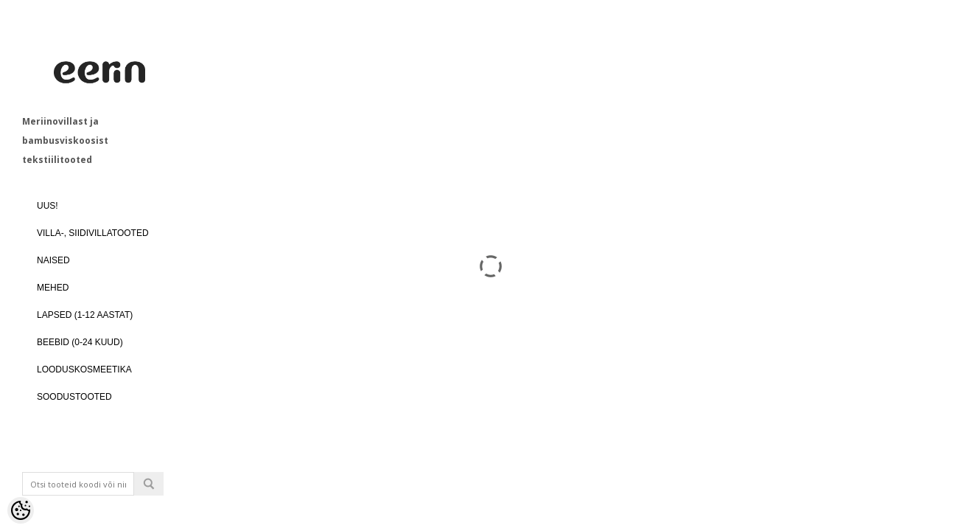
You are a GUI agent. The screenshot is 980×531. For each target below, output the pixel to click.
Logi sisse (118, 520)
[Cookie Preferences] (21, 510)
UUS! (48, 206)
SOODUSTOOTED (74, 397)
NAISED (53, 260)
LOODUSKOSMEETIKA (84, 369)
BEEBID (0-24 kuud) (80, 342)
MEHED (53, 288)
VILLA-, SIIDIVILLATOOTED (93, 233)
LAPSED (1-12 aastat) (85, 315)
